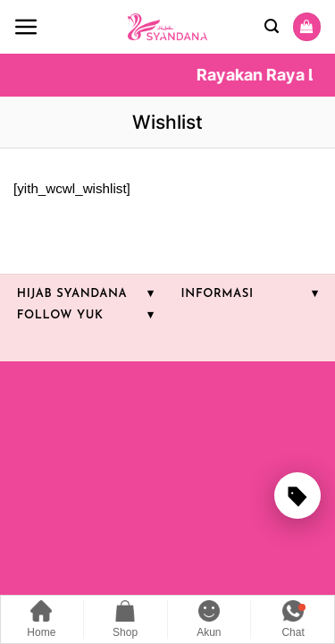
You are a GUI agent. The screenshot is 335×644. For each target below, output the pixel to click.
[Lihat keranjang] (306, 26)
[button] (27, 27)
